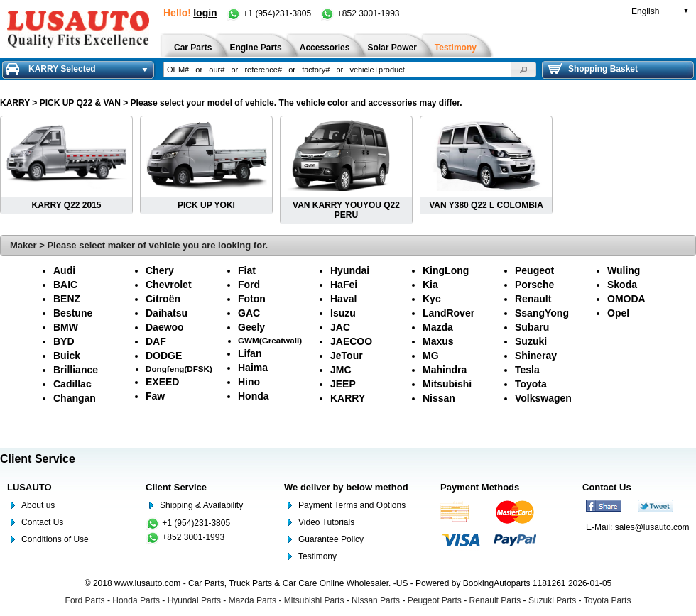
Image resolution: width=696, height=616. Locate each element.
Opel (618, 313)
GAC (249, 313)
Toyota (531, 384)
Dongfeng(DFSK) (179, 369)
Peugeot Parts (435, 600)
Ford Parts (85, 600)
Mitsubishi (447, 384)
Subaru (532, 327)
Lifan (250, 353)
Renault (533, 299)
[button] (523, 70)
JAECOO (351, 341)
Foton (252, 299)
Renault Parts (495, 600)
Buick (67, 356)
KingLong (446, 270)
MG (431, 356)
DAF (156, 341)
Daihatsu (167, 313)
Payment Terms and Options (352, 505)
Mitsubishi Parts (314, 600)
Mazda (438, 327)
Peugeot (534, 270)
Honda (254, 396)
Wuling (624, 270)
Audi (64, 270)
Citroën (163, 299)
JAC (340, 327)
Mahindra (445, 370)
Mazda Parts (252, 600)
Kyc (432, 299)
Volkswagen (543, 398)
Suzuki (531, 341)
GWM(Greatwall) (270, 340)
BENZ (67, 299)
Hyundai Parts (194, 600)
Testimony (317, 556)
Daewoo (165, 327)
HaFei (344, 285)
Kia (430, 285)
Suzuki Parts (552, 600)
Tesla (527, 370)
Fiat (247, 270)
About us (38, 505)
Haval (343, 299)
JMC (341, 370)
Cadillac (72, 384)
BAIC (65, 285)
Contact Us (42, 522)
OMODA (626, 299)
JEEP (343, 384)
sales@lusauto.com (652, 527)
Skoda (622, 285)
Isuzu (343, 313)
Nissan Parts (376, 600)
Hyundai (350, 270)
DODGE (164, 356)
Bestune (73, 313)
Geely (251, 327)
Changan (75, 398)
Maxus (438, 341)
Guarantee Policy (331, 539)
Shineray (536, 356)
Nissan (439, 398)
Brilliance (76, 370)
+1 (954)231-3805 (270, 13)
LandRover (448, 313)
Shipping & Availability (201, 505)
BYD (64, 341)
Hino (249, 382)
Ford (249, 285)
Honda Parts (136, 600)
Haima (253, 368)
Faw (155, 396)
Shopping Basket (593, 69)
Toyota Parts (608, 600)
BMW (66, 327)
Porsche (534, 285)
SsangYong (542, 313)
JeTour (347, 356)
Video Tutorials (326, 522)
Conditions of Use (55, 539)
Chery (160, 270)
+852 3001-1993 (360, 13)
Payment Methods (480, 487)
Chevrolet (169, 285)
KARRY (15, 103)
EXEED (162, 382)
